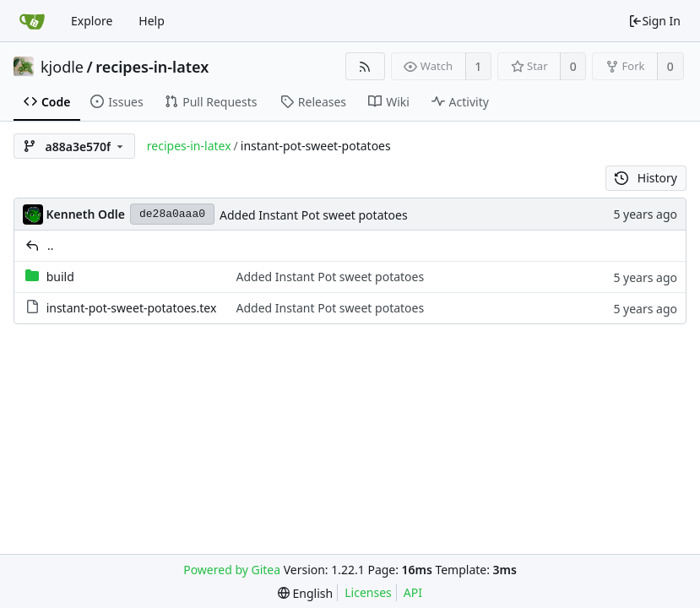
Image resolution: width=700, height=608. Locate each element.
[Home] (32, 21)
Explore (92, 21)
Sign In (654, 21)
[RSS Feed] (365, 66)
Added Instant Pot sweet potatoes (314, 215)
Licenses (368, 592)
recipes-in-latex (152, 67)
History (646, 178)
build (60, 277)
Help (152, 21)
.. (51, 245)
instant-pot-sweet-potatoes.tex (132, 308)
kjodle (62, 67)
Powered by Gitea (232, 570)
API (413, 592)
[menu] (305, 593)
